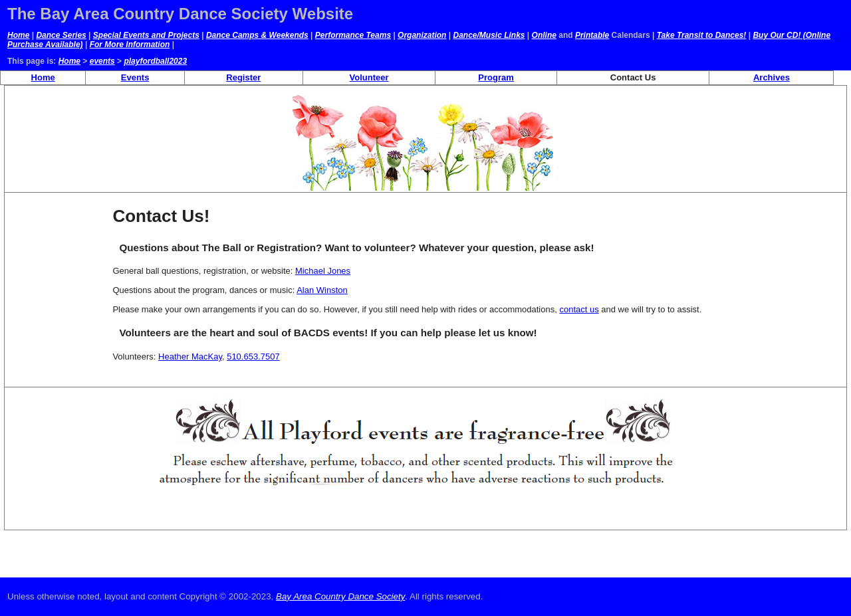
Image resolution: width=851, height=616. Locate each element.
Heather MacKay (190, 357)
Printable (592, 35)
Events (135, 77)
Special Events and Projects (146, 35)
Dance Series (61, 35)
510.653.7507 (253, 357)
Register (243, 77)
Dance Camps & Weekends (257, 35)
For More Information (130, 45)
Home (18, 35)
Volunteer (369, 77)
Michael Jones (323, 271)
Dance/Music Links (489, 35)
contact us (579, 309)
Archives (772, 77)
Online (544, 35)
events (102, 61)
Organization (422, 35)
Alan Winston (322, 290)
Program (496, 77)
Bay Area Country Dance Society (340, 596)
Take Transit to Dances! (702, 35)
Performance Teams (353, 35)
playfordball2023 (155, 61)
